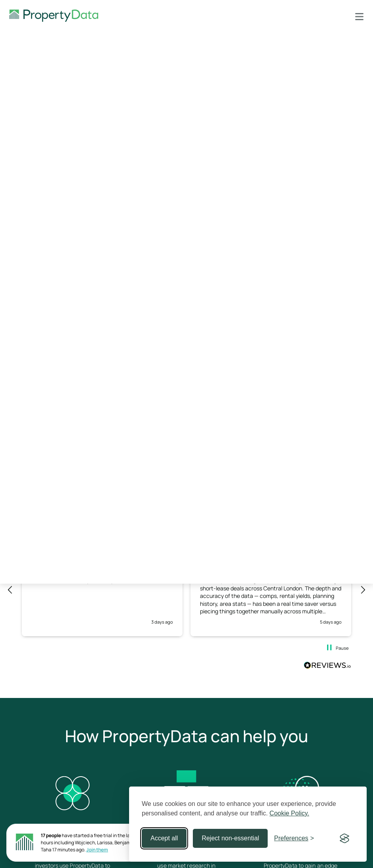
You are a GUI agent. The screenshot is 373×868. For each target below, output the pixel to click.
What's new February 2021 (274, 184)
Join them (97, 850)
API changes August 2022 (274, 171)
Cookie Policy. (289, 813)
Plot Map (28, 175)
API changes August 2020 (274, 196)
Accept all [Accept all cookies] (164, 838)
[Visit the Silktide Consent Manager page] (344, 838)
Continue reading (114, 443)
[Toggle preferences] (294, 838)
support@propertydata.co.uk (317, 106)
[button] (10, 590)
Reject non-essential (230, 838)
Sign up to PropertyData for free (304, 131)
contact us (135, 386)
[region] (186, 590)
